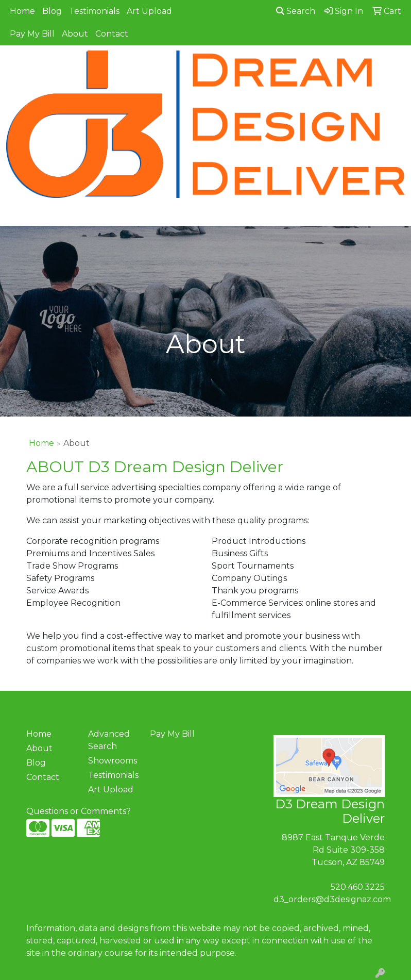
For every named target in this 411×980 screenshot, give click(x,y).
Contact (112, 34)
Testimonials (94, 11)
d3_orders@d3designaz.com (332, 899)
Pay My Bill (32, 34)
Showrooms (113, 761)
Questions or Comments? (79, 811)
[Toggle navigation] (16, 214)
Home (22, 11)
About (75, 34)
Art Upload (149, 11)
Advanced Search (109, 740)
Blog (52, 11)
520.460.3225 (358, 887)
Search (296, 11)
